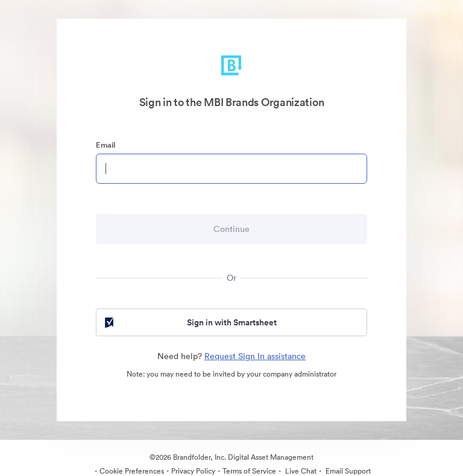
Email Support (347, 471)
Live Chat (300, 471)
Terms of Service (249, 471)
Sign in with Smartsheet (190, 322)
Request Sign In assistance (255, 356)
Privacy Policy (193, 471)
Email (106, 145)
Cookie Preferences (132, 471)
